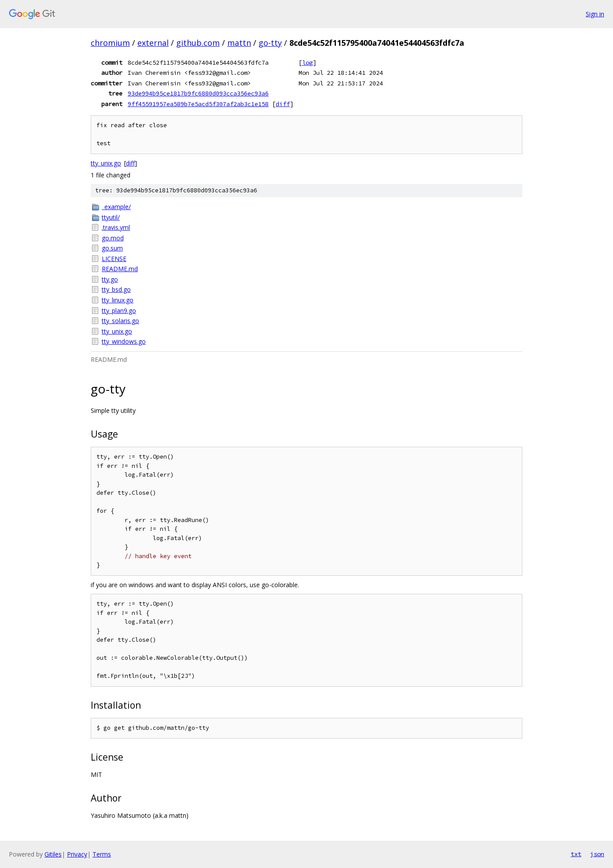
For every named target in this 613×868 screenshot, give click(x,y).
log (307, 63)
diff (283, 104)
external (153, 43)
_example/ (116, 207)
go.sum (112, 248)
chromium (110, 43)
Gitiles (53, 854)
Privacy (77, 854)
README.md (120, 269)
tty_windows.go (124, 341)
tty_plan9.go (119, 311)
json (597, 854)
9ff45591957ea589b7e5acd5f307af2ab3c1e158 (198, 104)
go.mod (113, 238)
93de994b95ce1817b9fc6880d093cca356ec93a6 (198, 93)
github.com (198, 43)
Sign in (595, 14)
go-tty (270, 43)
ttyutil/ (111, 217)
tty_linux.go (118, 300)
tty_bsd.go (116, 289)
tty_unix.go (106, 163)
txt (576, 854)
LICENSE (114, 259)
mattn (239, 43)
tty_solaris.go (120, 321)
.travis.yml (116, 227)
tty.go (110, 279)
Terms (102, 854)
